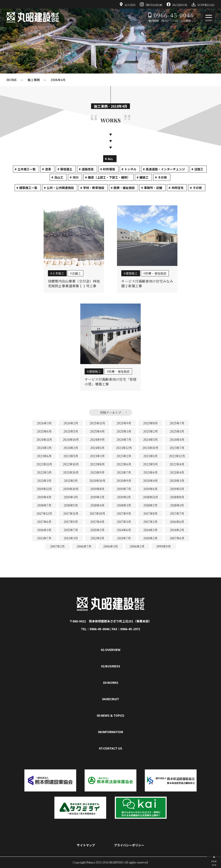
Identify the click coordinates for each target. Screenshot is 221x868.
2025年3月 (124, 431)
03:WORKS (111, 683)
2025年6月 (44, 431)
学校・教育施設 (94, 188)
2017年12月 (44, 513)
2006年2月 (137, 546)
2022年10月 (71, 464)
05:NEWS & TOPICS (110, 715)
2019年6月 (150, 489)
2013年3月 (71, 538)
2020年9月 (124, 481)
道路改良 (88, 169)
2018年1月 (177, 505)
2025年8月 (150, 423)
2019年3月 (71, 497)
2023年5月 (71, 456)
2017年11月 (71, 513)
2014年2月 (177, 530)
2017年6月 (44, 522)
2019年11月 (44, 489)
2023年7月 (177, 448)
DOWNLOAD (203, 4)
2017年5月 (71, 522)
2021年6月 (150, 472)
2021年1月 (71, 481)
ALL (110, 159)
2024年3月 (44, 448)
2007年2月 (57, 546)
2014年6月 (124, 530)
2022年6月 (124, 464)
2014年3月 (150, 530)
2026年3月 (44, 423)
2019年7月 (124, 489)
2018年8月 (177, 497)
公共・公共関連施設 (60, 188)
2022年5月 (150, 464)
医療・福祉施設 (124, 188)
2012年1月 (97, 538)
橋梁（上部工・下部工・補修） (109, 177)
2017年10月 (97, 513)
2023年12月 (124, 448)
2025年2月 (150, 431)
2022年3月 (44, 472)
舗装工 (144, 177)
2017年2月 (150, 522)
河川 (76, 177)
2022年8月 (97, 464)
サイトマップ (86, 845)
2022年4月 (177, 464)
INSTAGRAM (151, 4)
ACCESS (128, 4)
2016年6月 (177, 522)
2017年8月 (150, 513)
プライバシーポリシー (129, 845)
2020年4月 (150, 481)
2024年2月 (71, 448)
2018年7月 (44, 505)
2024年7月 (124, 440)
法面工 (199, 169)
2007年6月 (177, 538)
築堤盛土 (66, 169)
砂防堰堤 (109, 169)
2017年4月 (97, 522)
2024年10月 (71, 440)
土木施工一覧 (27, 169)
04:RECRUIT (111, 699)
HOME (12, 80)
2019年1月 (124, 497)
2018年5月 (71, 505)
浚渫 (48, 169)
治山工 (59, 177)
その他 (162, 177)
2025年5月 (71, 431)
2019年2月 (97, 497)
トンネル (130, 169)
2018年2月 (150, 505)
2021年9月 (97, 472)
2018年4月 (58, 80)
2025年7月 (177, 423)
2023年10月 (150, 448)
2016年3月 (44, 530)
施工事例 (34, 80)
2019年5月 (177, 489)
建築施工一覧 (28, 188)
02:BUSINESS (111, 666)
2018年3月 (124, 505)
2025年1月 (177, 431)
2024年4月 (177, 440)
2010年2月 (150, 538)
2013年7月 (44, 538)
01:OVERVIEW (111, 650)
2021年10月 (71, 472)
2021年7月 (124, 472)
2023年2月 (124, 456)
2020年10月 (97, 481)
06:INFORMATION (110, 732)
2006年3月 (110, 546)
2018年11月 (150, 497)
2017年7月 (177, 513)
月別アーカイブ (110, 412)
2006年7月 (84, 546)
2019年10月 (71, 489)
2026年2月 (71, 423)
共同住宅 (177, 188)
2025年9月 (124, 423)
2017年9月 (124, 513)
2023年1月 (150, 456)
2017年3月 (124, 522)
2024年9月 (97, 440)
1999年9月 (164, 546)
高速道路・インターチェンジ (165, 169)
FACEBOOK (177, 4)
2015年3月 (97, 530)
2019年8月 (97, 489)
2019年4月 (44, 497)
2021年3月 (44, 481)
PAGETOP (214, 863)
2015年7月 (71, 530)
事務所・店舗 (153, 188)
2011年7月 (124, 538)
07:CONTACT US (110, 748)
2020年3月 (177, 481)
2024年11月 (44, 440)
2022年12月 (177, 456)
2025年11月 (97, 423)
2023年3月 (97, 456)
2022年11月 (44, 464)
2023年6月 (44, 456)
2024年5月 (150, 440)
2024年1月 (97, 448)
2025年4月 (97, 431)
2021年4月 (177, 472)
